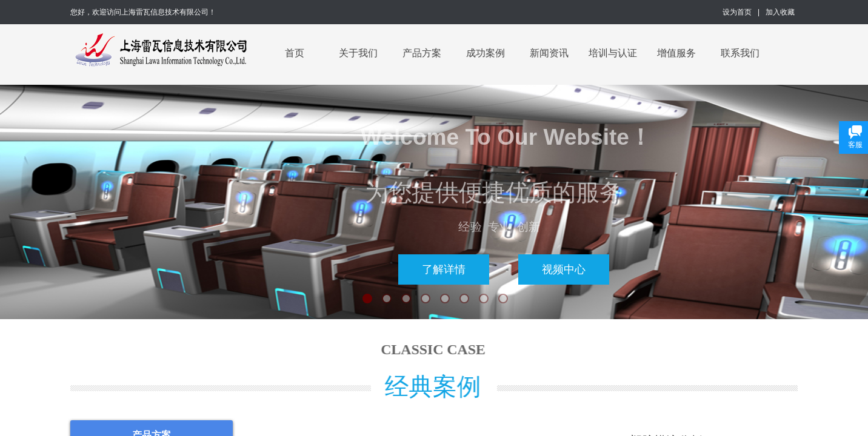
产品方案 (422, 53)
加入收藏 (780, 12)
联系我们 (740, 53)
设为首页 (737, 12)
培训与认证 (613, 53)
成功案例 (486, 53)
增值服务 (676, 53)
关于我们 (358, 53)
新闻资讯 (549, 53)
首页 (295, 53)
